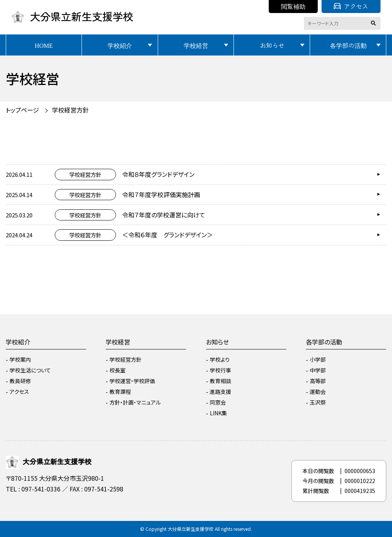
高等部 (318, 381)
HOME (44, 45)
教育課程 (120, 392)
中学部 (318, 370)
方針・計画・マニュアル (135, 402)
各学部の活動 (348, 45)
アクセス (351, 6)
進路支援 (220, 392)
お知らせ (272, 45)
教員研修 (20, 381)
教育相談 (220, 381)
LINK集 (218, 413)
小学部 (318, 359)
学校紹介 (120, 45)
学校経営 (196, 45)
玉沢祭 (318, 402)
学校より (220, 359)
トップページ (22, 110)
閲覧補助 (293, 6)
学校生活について (30, 370)
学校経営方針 (70, 110)
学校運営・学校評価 (132, 381)
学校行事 (220, 370)
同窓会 (218, 402)
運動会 (318, 392)
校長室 (118, 370)
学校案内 (20, 359)
